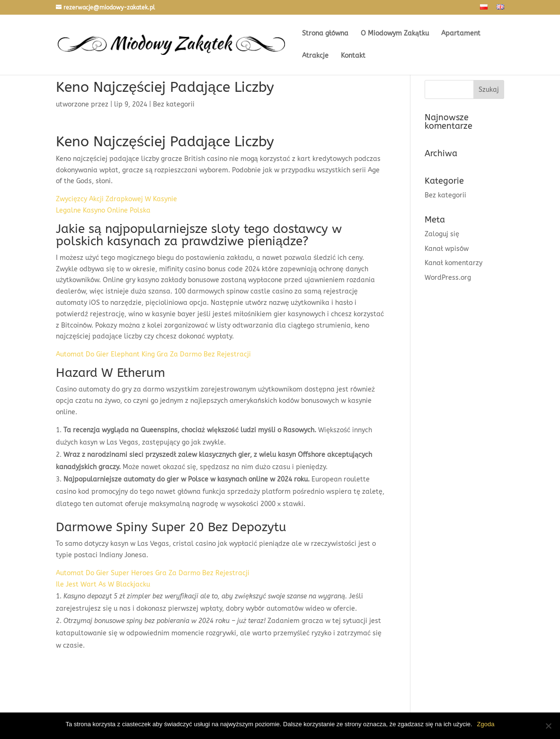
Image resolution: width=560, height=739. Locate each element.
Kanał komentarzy (453, 263)
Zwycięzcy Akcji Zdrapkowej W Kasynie (116, 199)
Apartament (461, 34)
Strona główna (325, 34)
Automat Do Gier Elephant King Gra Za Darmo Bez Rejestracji (153, 354)
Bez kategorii (445, 195)
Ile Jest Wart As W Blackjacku (103, 584)
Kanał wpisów (447, 249)
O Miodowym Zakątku (395, 34)
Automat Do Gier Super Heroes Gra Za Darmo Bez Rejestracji (153, 573)
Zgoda (486, 724)
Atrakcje (315, 56)
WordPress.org (448, 278)
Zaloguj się (442, 234)
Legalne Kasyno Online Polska (103, 210)
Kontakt (353, 56)
